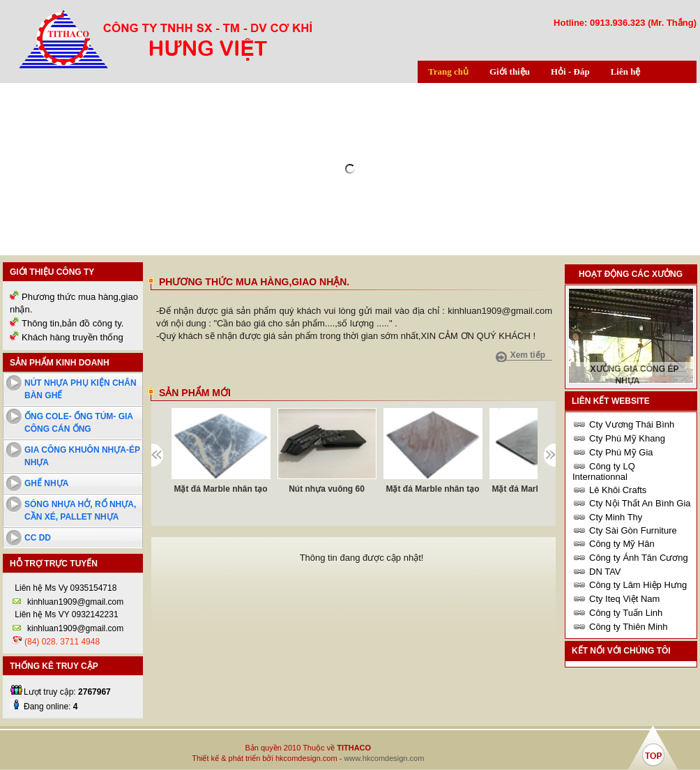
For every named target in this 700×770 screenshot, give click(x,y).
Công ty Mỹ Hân (622, 544)
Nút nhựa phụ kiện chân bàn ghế (81, 389)
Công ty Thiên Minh (629, 627)
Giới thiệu (510, 71)
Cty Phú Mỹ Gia (621, 452)
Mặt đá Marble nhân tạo (221, 489)
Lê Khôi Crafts (618, 490)
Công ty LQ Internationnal (604, 471)
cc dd (38, 538)
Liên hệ (626, 71)
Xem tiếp (528, 355)
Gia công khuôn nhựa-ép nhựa (82, 456)
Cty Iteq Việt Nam (624, 599)
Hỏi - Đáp (570, 71)
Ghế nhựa (46, 483)
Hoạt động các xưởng (631, 274)
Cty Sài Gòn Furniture (633, 530)
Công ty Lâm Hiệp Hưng (638, 585)
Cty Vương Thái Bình (632, 424)
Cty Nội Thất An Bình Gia (640, 503)
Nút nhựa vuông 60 (327, 489)
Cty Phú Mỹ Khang (627, 438)
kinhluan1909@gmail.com (75, 602)
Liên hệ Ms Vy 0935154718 (64, 588)
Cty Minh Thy (616, 517)
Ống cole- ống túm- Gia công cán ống (79, 423)
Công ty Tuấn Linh (626, 613)
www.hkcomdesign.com (384, 758)
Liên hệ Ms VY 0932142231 (66, 614)
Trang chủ (448, 71)
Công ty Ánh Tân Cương (639, 558)
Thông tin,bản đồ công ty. (73, 323)
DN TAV (605, 572)
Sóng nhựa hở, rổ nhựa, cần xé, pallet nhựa (80, 511)
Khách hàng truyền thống (73, 337)
